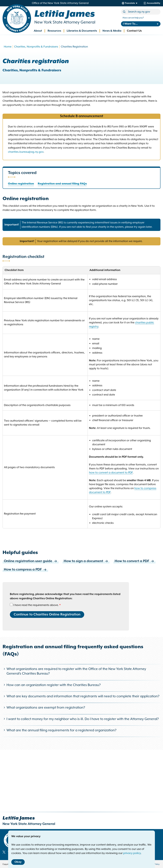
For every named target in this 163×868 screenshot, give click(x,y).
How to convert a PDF (134, 561)
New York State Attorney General (65, 22)
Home (8, 47)
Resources (54, 31)
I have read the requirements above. (36, 605)
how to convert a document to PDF (111, 473)
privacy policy (132, 853)
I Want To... (130, 24)
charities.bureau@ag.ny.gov (26, 152)
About (38, 31)
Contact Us (134, 31)
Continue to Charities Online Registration (47, 615)
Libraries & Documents (82, 31)
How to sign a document (86, 561)
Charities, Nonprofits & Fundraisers (36, 47)
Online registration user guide (31, 561)
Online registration (21, 184)
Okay (18, 862)
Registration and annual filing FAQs (62, 184)
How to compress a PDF (25, 570)
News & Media (112, 31)
